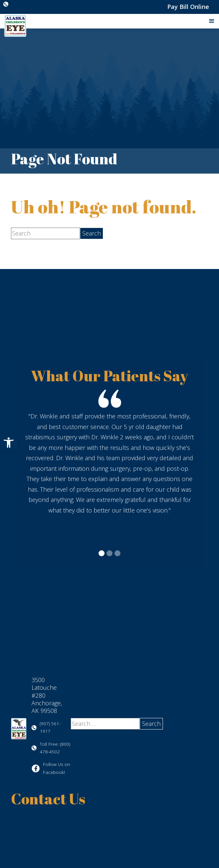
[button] (9, 443)
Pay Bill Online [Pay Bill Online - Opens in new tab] (188, 7)
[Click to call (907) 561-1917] (7, 4)
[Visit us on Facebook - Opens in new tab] (51, 768)
